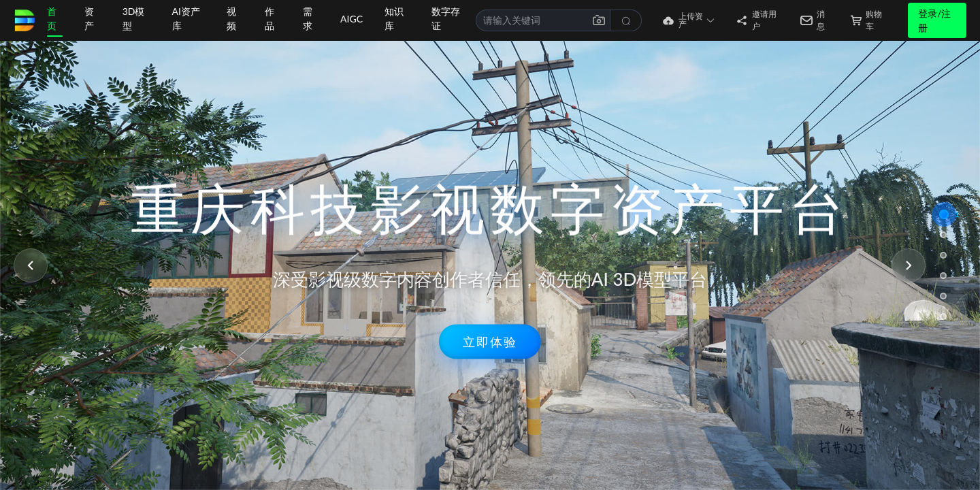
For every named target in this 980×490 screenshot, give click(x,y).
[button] (678, 20)
